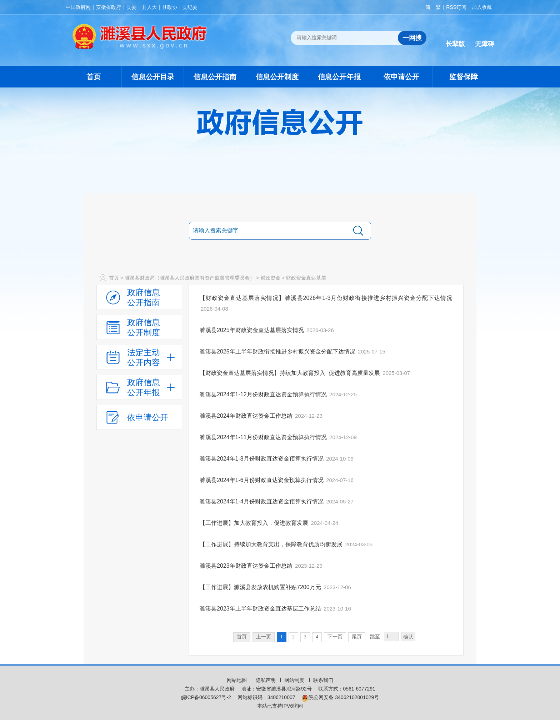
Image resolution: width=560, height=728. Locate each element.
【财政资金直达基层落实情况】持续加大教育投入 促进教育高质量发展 (291, 373)
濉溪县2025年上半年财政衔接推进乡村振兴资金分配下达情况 (278, 352)
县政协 (170, 7)
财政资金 (270, 278)
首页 (94, 77)
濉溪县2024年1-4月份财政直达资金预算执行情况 (262, 501)
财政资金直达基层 (306, 278)
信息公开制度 (277, 77)
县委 (131, 7)
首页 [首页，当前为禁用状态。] (242, 637)
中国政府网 (78, 7)
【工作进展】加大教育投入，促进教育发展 (255, 523)
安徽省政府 (109, 7)
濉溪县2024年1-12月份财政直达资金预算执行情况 (264, 394)
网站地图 (237, 680)
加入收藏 (482, 7)
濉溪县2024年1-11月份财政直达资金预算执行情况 (264, 437)
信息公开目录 (153, 77)
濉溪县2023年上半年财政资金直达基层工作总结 (261, 609)
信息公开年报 (339, 77)
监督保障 (464, 77)
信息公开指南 (215, 77)
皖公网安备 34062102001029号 (340, 697)
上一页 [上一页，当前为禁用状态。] (264, 637)
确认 (408, 637)
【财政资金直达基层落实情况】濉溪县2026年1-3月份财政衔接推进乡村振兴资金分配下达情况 (326, 298)
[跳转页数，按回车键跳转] (391, 637)
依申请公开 (401, 77)
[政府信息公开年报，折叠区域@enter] (139, 387)
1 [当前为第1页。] (282, 637)
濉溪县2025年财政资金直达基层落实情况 (252, 330)
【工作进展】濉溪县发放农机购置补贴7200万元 (261, 587)
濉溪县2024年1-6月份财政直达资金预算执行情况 (262, 480)
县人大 (149, 7)
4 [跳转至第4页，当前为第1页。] (317, 637)
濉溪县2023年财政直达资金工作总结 (247, 566)
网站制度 (295, 680)
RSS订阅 (456, 7)
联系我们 (323, 680)
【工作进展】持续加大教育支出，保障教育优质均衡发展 (272, 544)
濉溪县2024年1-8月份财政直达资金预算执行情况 (262, 459)
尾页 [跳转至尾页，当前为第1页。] (357, 637)
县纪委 (190, 7)
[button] (455, 38)
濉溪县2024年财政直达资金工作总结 (247, 416)
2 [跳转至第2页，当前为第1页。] (293, 637)
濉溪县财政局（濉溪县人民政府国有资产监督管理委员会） (190, 278)
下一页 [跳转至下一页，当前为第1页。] (335, 637)
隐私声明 (266, 680)
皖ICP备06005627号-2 (206, 697)
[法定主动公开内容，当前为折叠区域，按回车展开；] (139, 357)
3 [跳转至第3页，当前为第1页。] (305, 637)
